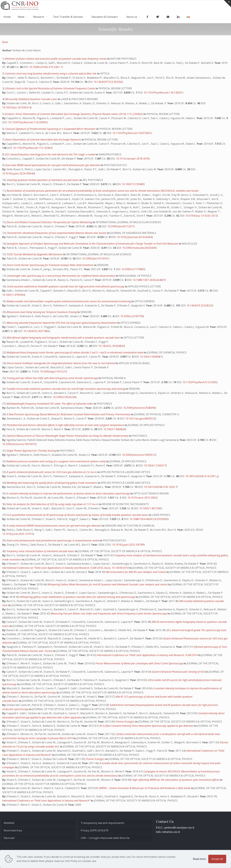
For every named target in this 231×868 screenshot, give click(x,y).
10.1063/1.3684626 (114, 429)
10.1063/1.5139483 (133, 184)
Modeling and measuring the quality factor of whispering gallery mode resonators (52, 483)
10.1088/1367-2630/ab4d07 (149, 280)
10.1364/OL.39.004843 (111, 346)
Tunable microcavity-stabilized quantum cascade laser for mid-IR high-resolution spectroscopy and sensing (66, 389)
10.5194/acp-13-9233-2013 (201, 216)
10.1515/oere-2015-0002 (142, 498)
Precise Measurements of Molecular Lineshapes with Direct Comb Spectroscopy (140, 663)
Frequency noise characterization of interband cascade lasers (41, 551)
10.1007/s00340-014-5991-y (202, 476)
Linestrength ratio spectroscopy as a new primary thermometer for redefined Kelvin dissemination (61, 276)
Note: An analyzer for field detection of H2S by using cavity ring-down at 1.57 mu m (53, 504)
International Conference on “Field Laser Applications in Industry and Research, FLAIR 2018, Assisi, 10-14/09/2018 (66, 568)
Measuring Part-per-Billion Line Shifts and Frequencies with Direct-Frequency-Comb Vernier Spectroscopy (109, 614)
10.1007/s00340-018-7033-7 (160, 487)
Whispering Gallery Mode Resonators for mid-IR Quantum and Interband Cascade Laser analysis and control (108, 584)
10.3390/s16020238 (64, 397)
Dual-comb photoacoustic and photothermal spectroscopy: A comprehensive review (53, 540)
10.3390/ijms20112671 (121, 226)
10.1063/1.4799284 (13, 295)
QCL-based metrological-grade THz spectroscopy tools (196, 630)
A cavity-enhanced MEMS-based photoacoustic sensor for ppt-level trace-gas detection (54, 526)
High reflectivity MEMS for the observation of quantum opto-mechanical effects (176, 780)
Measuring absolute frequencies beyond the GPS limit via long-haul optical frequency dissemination (62, 323)
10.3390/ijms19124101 (95, 258)
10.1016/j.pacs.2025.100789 (128, 545)
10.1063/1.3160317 (155, 465)
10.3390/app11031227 (53, 371)
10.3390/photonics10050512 (139, 455)
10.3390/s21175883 (133, 269)
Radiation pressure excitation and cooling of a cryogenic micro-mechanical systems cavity (56, 461)
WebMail (9, 823)
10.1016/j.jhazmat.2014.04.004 (134, 237)
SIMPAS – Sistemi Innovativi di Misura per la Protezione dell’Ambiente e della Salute (145, 788)
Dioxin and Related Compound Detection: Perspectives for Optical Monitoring (50, 222)
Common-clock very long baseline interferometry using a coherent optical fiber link (51, 74)
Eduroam (9, 838)
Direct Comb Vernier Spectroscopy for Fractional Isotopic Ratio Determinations (50, 265)
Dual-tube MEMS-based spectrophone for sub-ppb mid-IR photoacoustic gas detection (53, 165)
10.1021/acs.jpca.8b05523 (140, 418)
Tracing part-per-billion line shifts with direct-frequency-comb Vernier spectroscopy (53, 378)
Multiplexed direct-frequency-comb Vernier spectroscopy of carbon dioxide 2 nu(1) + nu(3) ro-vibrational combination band (75, 352)
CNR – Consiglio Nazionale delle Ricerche (105, 838)
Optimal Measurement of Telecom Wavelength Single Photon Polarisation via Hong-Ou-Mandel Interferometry (68, 436)
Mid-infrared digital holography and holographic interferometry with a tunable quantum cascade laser (64, 338)
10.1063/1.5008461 (151, 357)
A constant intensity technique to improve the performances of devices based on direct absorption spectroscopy (69, 493)
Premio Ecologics (125, 722)
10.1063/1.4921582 (150, 508)
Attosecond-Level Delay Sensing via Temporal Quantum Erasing (42, 312)
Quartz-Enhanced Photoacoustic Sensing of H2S (179, 672)
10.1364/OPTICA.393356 (108, 82)
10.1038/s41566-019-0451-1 (46, 67)
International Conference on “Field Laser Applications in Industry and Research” (47, 801)
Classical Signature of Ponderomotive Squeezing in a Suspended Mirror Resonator (51, 129)
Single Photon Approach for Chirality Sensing (32, 451)
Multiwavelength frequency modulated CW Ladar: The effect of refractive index (50, 404)
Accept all (217, 859)
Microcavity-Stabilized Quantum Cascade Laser (31, 99)
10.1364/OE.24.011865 (36, 331)
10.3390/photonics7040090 (139, 408)
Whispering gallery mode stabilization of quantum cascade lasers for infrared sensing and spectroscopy (78, 597)
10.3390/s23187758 (132, 316)
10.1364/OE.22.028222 (200, 305)
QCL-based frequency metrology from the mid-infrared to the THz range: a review (50, 154)
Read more (199, 859)
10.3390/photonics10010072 (19, 444)
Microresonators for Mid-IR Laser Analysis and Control (136, 572)
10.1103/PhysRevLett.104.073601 (132, 133)
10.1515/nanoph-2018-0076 (133, 159)
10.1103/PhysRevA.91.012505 (200, 382)
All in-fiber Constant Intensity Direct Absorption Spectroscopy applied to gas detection (147, 726)
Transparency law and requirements (102, 823)
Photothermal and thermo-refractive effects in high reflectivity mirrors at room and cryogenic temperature (66, 425)
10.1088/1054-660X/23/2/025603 (149, 519)
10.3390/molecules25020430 (139, 248)
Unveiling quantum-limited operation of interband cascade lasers (43, 180)
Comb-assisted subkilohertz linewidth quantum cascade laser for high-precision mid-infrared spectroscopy (66, 286)
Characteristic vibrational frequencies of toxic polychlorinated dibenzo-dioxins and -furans (57, 233)
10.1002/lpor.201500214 (16, 107)
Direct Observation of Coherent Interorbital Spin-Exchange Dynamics (43, 140)
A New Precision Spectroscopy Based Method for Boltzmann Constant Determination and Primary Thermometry (69, 414)
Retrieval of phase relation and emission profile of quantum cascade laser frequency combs (56, 59)
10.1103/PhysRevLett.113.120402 (32, 148)
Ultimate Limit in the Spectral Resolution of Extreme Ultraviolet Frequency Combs (50, 88)
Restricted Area (13, 830)
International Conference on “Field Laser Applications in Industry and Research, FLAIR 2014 (148, 655)
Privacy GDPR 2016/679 (95, 830)
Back (5, 42)
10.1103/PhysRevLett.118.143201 (163, 93)
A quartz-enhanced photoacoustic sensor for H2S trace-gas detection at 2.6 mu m (52, 472)
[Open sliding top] (227, 4)
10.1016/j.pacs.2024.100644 (18, 173)
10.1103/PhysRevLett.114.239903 (27, 122)
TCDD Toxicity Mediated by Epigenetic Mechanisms (35, 254)
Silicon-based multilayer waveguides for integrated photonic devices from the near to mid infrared (61, 363)
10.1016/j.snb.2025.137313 (18, 534)
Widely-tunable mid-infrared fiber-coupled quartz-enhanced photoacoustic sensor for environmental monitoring (69, 301)
